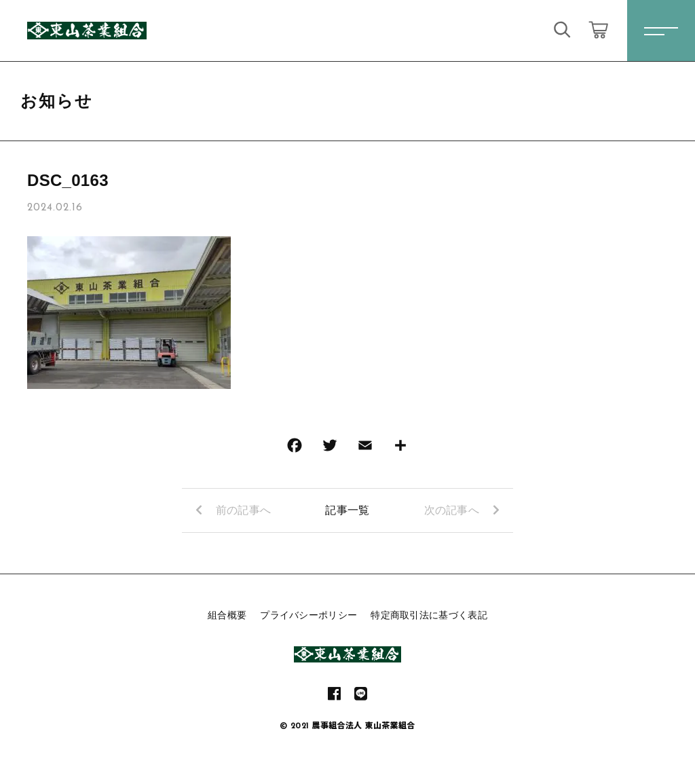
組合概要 (227, 615)
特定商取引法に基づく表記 (429, 615)
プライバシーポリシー (308, 615)
